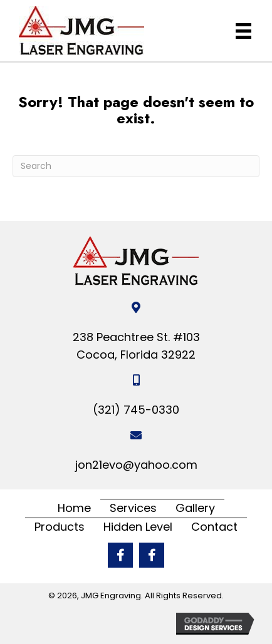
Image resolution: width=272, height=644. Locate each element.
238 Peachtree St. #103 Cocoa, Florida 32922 (136, 346)
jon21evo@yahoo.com (136, 465)
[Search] (136, 166)
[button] (120, 555)
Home (74, 508)
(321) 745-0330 (136, 410)
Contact (214, 527)
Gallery (195, 508)
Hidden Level (138, 527)
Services (133, 508)
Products (60, 527)
